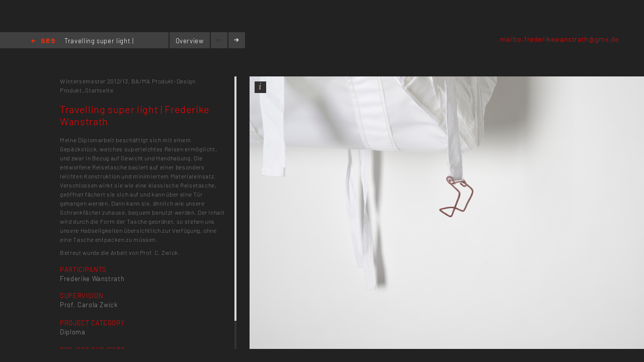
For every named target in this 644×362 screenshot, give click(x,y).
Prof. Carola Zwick (89, 305)
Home (43, 41)
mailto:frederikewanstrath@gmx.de (559, 39)
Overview (190, 41)
